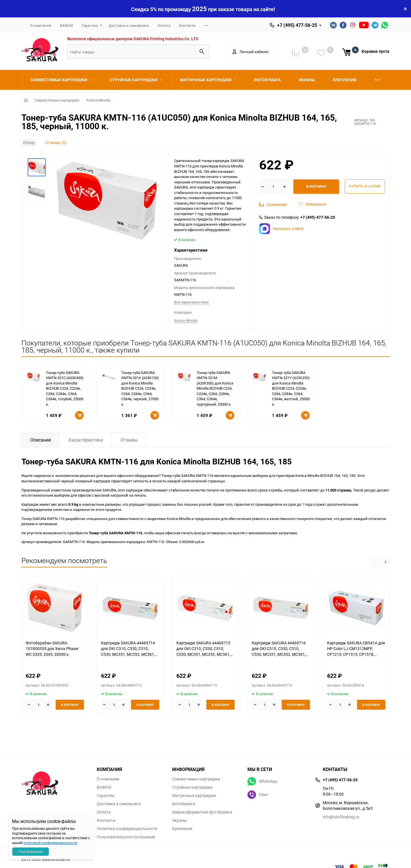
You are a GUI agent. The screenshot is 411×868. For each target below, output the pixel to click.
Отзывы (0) (56, 142)
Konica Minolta (98, 100)
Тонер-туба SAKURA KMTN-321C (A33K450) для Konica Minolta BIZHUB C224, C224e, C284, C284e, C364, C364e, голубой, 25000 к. (65, 388)
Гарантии (90, 25)
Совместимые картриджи (57, 100)
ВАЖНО (67, 25)
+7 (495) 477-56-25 (297, 25)
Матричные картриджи (194, 796)
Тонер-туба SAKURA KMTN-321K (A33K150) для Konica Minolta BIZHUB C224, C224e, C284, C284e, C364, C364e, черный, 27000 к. (140, 388)
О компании (41, 25)
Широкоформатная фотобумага (202, 812)
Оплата (164, 25)
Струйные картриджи (192, 787)
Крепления (182, 829)
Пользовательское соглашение (126, 837)
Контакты (187, 25)
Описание (41, 440)
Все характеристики (192, 302)
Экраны (180, 820)
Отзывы (129, 440)
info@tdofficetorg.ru (341, 817)
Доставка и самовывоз (129, 25)
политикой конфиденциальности (50, 843)
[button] (385, 562)
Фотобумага (184, 804)
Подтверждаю (31, 851)
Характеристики (86, 440)
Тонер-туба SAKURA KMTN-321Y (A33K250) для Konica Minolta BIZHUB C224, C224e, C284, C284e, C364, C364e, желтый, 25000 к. (291, 388)
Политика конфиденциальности (127, 829)
